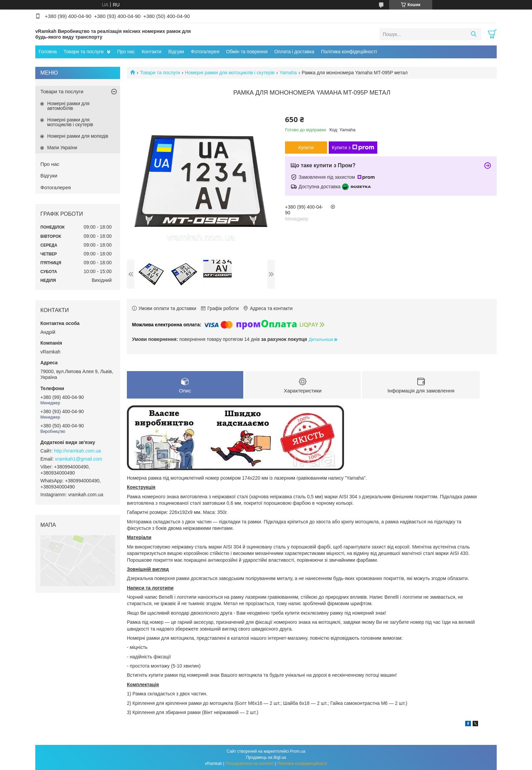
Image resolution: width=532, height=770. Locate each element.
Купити (306, 148)
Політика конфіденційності (302, 764)
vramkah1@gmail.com (79, 459)
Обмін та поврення (247, 52)
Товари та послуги (83, 52)
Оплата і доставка (294, 52)
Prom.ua (298, 751)
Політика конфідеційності (349, 52)
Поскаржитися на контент (249, 764)
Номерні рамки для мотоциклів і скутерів (230, 73)
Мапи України (62, 148)
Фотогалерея (205, 52)
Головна (48, 52)
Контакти (151, 52)
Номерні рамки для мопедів (78, 136)
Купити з (353, 148)
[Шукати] (473, 34)
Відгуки (176, 52)
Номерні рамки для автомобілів (68, 106)
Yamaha (288, 73)
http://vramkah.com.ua (78, 451)
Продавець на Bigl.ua (266, 757)
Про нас (126, 52)
